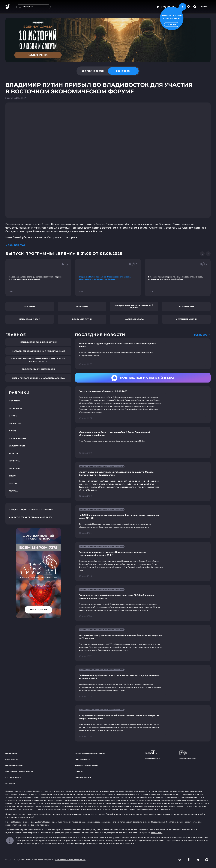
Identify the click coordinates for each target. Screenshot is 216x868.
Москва (13, 491)
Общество (15, 423)
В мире (13, 416)
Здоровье (14, 468)
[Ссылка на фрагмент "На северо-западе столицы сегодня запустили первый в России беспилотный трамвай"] (38, 277)
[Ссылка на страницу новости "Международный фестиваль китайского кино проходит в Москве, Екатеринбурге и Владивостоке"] (143, 481)
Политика (30, 307)
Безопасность (17, 446)
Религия (14, 453)
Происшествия (18, 438)
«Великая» (149, 806)
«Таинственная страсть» (181, 806)
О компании (11, 754)
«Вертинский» (162, 806)
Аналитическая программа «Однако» (31, 517)
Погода (13, 483)
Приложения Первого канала (19, 772)
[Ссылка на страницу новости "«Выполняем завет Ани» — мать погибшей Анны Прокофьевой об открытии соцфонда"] (143, 442)
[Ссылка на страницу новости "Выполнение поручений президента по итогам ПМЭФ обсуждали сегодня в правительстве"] (143, 603)
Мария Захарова (134, 319)
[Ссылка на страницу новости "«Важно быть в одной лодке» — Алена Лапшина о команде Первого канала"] (143, 354)
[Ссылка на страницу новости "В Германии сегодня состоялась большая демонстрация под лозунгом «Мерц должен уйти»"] (143, 723)
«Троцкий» (138, 806)
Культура (14, 461)
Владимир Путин (82, 319)
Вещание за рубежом (188, 755)
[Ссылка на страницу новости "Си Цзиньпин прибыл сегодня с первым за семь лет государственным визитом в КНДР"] (143, 683)
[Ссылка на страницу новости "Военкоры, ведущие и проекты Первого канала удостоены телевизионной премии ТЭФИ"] (143, 561)
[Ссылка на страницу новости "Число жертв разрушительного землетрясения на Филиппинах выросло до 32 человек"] (143, 643)
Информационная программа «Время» (31, 510)
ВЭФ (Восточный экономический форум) (134, 307)
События (79, 772)
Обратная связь (82, 760)
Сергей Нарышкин (186, 319)
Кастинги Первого (14, 778)
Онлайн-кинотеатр (14, 766)
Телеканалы (157, 833)
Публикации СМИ (83, 778)
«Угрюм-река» (116, 806)
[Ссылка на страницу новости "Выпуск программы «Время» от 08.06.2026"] (143, 405)
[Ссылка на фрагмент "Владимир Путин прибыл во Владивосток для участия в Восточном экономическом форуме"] (108, 277)
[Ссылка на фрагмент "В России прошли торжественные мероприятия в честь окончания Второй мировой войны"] (178, 277)
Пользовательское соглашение (90, 754)
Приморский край (30, 319)
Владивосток (186, 307)
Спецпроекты (12, 760)
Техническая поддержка (87, 766)
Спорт (12, 476)
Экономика (82, 307)
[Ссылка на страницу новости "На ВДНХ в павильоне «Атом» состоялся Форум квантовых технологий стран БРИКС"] (143, 521)
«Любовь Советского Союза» (77, 806)
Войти (204, 7)
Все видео (10, 784)
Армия (13, 431)
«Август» (58, 806)
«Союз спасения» (100, 806)
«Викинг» (128, 806)
